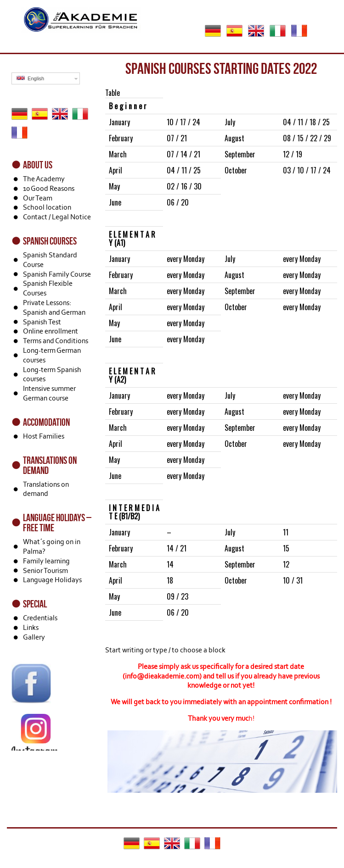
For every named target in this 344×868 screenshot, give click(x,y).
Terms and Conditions (56, 341)
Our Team (38, 198)
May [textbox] (114, 186)
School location (47, 207)
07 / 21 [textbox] (177, 138)
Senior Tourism (45, 570)
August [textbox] (234, 138)
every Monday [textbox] (186, 259)
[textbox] (134, 106)
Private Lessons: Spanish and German (54, 307)
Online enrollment (51, 331)
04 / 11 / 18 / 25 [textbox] (306, 122)
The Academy (44, 179)
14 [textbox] (170, 564)
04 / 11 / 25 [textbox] (184, 170)
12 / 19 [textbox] (293, 154)
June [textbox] (115, 202)
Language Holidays (52, 580)
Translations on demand (46, 489)
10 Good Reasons (49, 188)
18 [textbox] (170, 580)
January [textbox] (119, 122)
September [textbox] (240, 154)
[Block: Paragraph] (221, 650)
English (30, 78)
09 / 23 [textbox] (178, 596)
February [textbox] (121, 138)
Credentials (40, 618)
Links (31, 627)
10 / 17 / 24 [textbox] (183, 122)
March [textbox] (118, 154)
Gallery (34, 637)
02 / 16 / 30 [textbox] (184, 186)
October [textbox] (236, 170)
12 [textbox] (286, 564)
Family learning (46, 561)
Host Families (44, 436)
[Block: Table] (221, 362)
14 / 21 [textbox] (177, 548)
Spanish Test (42, 322)
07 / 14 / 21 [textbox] (183, 154)
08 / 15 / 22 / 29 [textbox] (307, 138)
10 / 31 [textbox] (293, 580)
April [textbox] (116, 170)
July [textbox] (230, 122)
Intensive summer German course (49, 393)
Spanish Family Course (57, 274)
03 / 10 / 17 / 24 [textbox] (307, 170)
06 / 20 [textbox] (178, 202)
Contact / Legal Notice (57, 217)
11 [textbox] (286, 532)
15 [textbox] (286, 548)
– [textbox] (169, 532)
